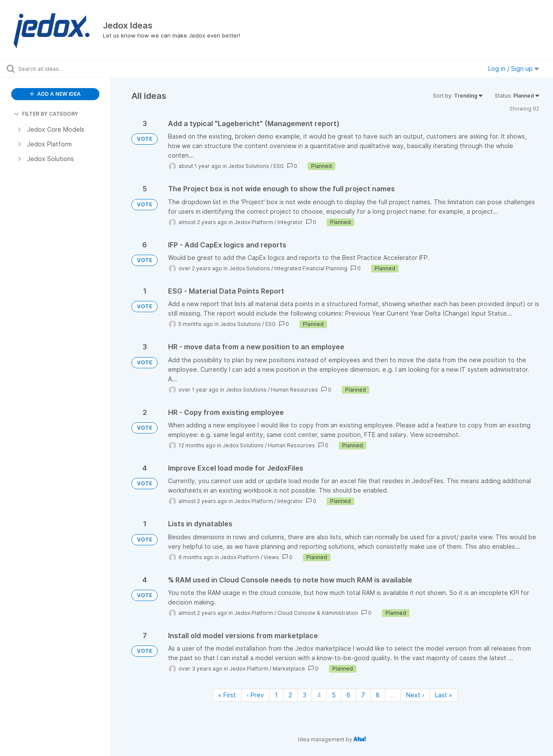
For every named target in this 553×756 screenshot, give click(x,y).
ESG (279, 166)
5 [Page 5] (334, 695)
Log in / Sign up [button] (514, 68)
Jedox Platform (254, 222)
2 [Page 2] (290, 695)
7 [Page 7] (363, 695)
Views (271, 557)
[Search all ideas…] (66, 69)
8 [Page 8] (378, 695)
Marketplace (289, 669)
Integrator (290, 222)
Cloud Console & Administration (318, 613)
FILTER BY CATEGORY (46, 114)
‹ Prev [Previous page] (255, 695)
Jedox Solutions (249, 166)
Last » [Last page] (444, 695)
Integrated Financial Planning (311, 268)
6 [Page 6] (348, 695)
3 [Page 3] (305, 695)
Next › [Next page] (415, 695)
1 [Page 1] (276, 695)
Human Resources (294, 390)
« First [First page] (227, 695)
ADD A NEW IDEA (55, 94)
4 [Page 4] (319, 695)
